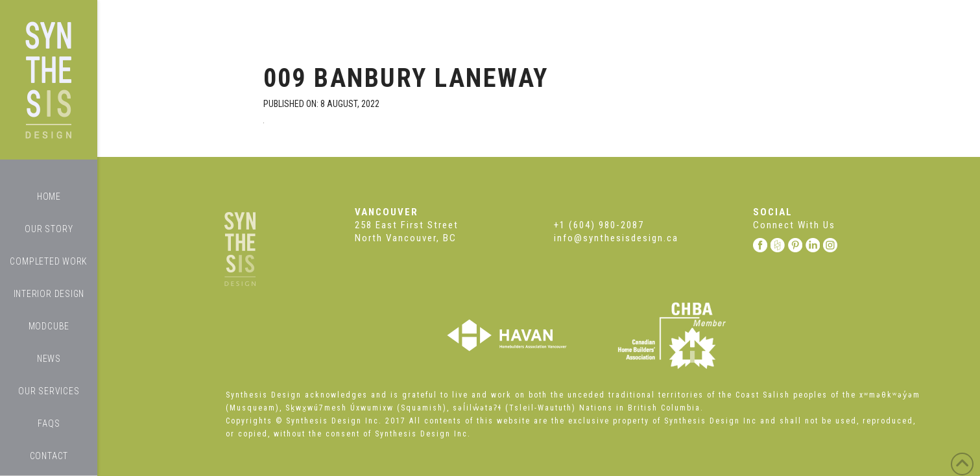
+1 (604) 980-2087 (599, 225)
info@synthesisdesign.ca (616, 238)
